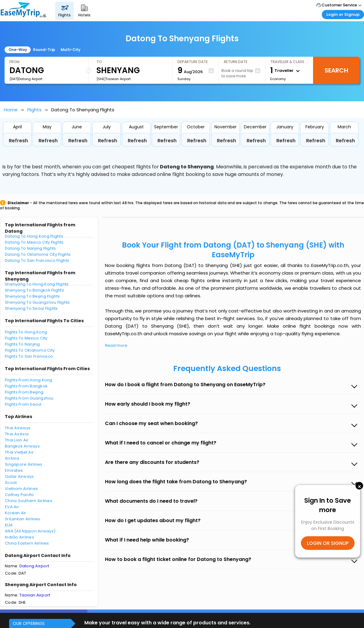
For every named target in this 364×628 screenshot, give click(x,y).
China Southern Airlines (29, 501)
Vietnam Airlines (21, 489)
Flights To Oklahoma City (30, 350)
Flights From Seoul (23, 404)
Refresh (18, 141)
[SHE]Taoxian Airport (114, 79)
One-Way (18, 50)
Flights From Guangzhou (29, 398)
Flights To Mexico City (26, 338)
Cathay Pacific (20, 495)
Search (336, 70)
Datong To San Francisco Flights (37, 260)
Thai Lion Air (17, 440)
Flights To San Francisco (29, 356)
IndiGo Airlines (19, 537)
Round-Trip (44, 50)
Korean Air (16, 513)
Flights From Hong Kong (29, 380)
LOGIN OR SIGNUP (328, 543)
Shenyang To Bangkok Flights (34, 290)
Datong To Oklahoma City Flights (38, 254)
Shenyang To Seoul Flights (31, 308)
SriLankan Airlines (23, 519)
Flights (34, 110)
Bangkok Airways (22, 446)
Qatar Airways (19, 476)
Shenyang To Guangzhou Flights (37, 302)
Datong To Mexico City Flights (34, 242)
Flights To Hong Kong (26, 332)
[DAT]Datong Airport (26, 79)
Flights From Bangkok (26, 386)
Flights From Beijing (24, 392)
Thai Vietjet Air (19, 452)
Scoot (11, 483)
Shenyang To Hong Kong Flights (37, 284)
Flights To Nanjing (22, 344)
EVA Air (12, 507)
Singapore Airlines (24, 464)
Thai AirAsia (17, 434)
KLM (9, 525)
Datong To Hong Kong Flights (34, 236)
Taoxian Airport (35, 595)
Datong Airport (34, 566)
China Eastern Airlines (27, 543)
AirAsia (12, 458)
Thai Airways (18, 428)
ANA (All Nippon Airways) (30, 531)
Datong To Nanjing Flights (30, 248)
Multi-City (71, 50)
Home (11, 110)
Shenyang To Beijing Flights (32, 296)
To (99, 62)
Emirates (14, 470)
